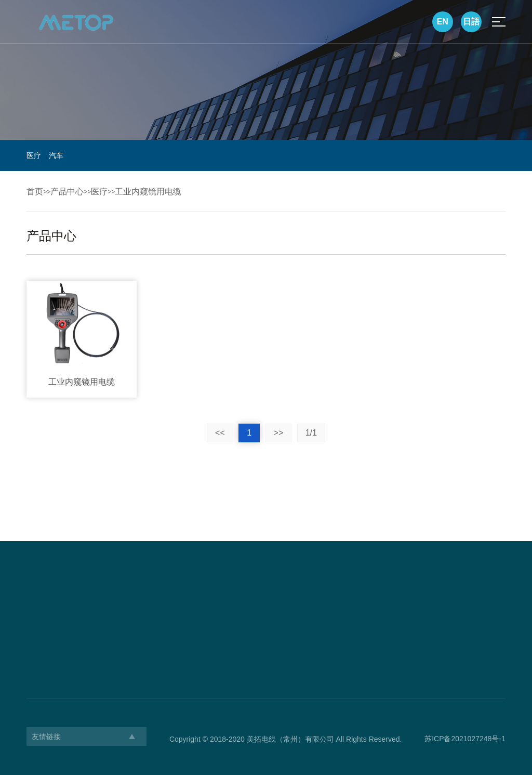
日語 (471, 22)
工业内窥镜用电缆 (148, 192)
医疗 (34, 155)
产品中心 (67, 192)
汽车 (56, 155)
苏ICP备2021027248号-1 (465, 739)
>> (279, 433)
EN (443, 22)
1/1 (311, 433)
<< (220, 433)
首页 (35, 192)
